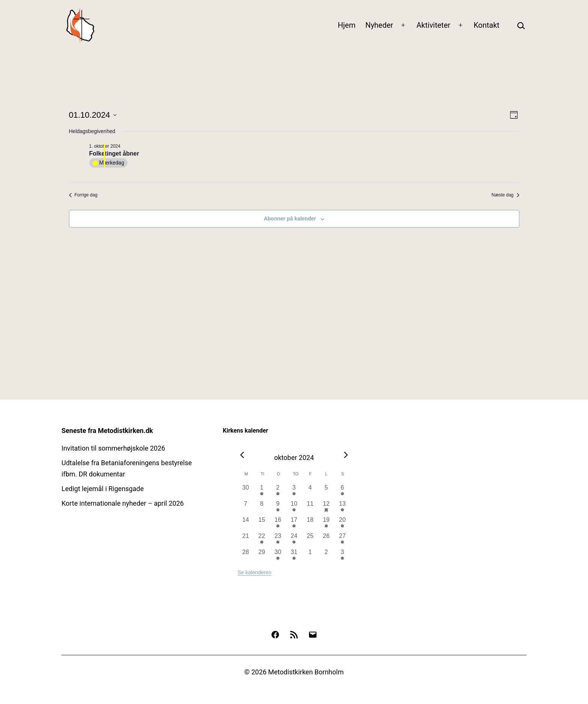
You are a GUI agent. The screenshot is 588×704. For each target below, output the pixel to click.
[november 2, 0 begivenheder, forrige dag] (326, 556)
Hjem (347, 25)
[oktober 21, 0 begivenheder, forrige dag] (246, 540)
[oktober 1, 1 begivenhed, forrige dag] (262, 491)
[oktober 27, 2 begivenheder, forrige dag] (343, 540)
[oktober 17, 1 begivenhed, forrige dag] (294, 524)
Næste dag (505, 195)
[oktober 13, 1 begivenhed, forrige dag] (343, 507)
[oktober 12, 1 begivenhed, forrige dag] (326, 507)
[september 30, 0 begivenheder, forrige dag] (246, 491)
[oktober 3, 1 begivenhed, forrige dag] (294, 491)
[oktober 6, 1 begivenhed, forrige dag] (343, 491)
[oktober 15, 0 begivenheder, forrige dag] (262, 524)
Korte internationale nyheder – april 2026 (123, 503)
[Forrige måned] (242, 455)
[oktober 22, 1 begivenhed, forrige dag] (262, 540)
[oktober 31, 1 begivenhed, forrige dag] (294, 556)
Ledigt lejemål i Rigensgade (103, 489)
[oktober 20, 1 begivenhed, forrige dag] (343, 524)
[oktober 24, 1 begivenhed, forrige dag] (294, 540)
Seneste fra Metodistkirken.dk (107, 431)
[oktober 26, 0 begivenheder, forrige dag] (326, 540)
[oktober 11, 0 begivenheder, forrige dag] (310, 507)
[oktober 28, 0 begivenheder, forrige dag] (246, 556)
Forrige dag (83, 195)
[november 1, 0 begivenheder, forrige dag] (310, 556)
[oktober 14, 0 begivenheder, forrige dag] (246, 524)
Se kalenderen (255, 572)
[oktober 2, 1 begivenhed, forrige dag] (278, 491)
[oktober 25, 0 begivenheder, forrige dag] (310, 540)
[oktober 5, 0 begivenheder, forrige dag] (326, 491)
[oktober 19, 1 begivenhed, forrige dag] (326, 524)
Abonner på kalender (290, 219)
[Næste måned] (346, 455)
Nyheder (379, 25)
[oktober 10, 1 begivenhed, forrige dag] (294, 507)
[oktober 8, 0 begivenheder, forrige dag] (262, 507)
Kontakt (487, 25)
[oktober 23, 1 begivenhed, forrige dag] (278, 540)
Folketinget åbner (114, 154)
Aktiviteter (433, 25)
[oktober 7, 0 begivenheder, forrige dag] (246, 507)
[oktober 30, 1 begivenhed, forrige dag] (278, 556)
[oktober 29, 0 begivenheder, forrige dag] (262, 556)
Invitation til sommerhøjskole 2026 (113, 448)
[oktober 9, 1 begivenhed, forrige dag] (278, 507)
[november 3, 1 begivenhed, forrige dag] (343, 556)
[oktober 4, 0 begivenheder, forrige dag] (310, 491)
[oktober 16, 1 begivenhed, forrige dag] (278, 524)
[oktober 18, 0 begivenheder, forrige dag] (310, 524)
